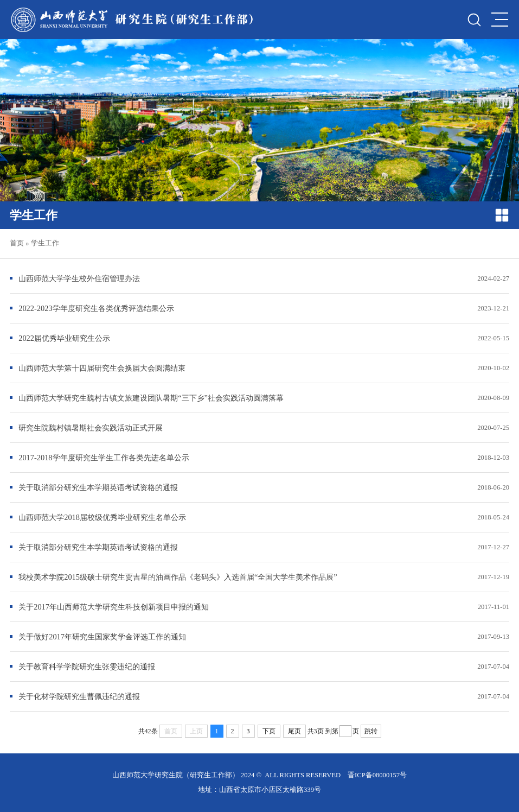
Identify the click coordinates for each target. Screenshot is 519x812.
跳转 (371, 731)
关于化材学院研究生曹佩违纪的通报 (79, 696)
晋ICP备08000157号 (377, 775)
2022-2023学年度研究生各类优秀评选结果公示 (96, 308)
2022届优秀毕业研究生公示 (64, 338)
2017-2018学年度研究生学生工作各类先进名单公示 (104, 458)
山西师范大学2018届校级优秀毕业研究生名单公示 (102, 517)
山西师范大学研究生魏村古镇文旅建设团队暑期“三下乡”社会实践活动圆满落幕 (151, 398)
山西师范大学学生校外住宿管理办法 (79, 278)
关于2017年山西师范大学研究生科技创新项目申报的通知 (114, 607)
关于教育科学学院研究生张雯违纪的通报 (87, 667)
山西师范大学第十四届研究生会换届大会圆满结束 (102, 368)
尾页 (294, 731)
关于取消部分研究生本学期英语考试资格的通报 (98, 487)
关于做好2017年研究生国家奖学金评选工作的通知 (102, 637)
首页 (17, 243)
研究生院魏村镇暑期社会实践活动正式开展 (91, 428)
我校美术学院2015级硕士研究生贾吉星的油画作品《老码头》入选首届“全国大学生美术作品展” (178, 577)
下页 (269, 731)
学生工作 (45, 243)
